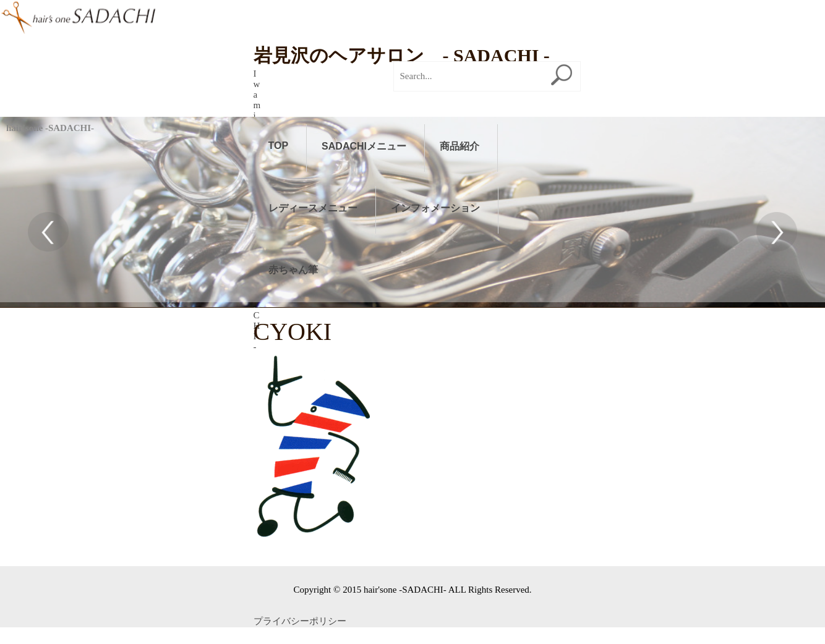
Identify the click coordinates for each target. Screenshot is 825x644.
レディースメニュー (313, 208)
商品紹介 (460, 146)
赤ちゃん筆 (293, 270)
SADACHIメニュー (364, 146)
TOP (279, 146)
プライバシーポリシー (300, 436)
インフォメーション (435, 208)
